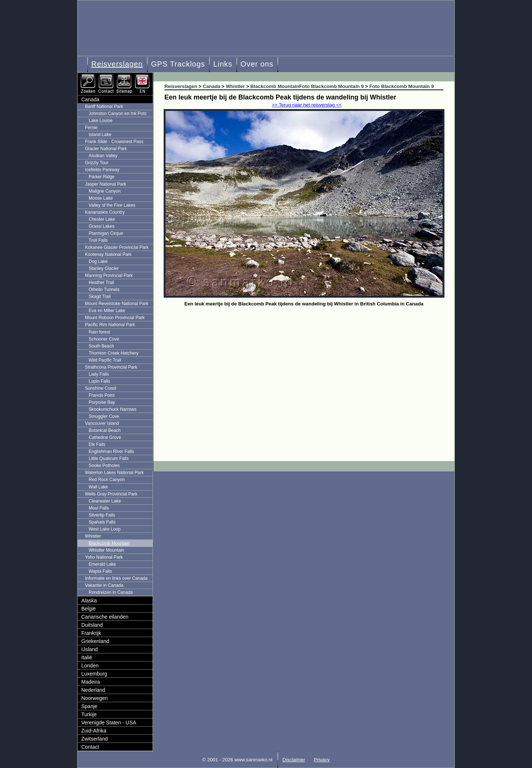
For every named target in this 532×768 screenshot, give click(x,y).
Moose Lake (101, 198)
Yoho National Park (104, 557)
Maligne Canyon (105, 191)
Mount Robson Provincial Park (115, 318)
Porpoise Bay (102, 402)
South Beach (101, 346)
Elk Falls (97, 444)
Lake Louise (101, 121)
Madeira (91, 682)
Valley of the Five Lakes (112, 205)
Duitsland (92, 625)
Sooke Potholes (104, 466)
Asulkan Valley (103, 156)
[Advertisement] (309, 364)
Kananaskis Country (105, 212)
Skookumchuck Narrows (112, 409)
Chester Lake (102, 219)
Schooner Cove (104, 339)
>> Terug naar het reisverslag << (307, 105)
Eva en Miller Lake (107, 311)
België (88, 609)
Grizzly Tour (97, 163)
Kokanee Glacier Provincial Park (117, 247)
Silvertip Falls (102, 515)
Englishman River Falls (111, 451)
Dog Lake (98, 261)
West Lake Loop (105, 529)
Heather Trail (101, 282)
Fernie (91, 128)
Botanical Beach (105, 430)
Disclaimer (294, 760)
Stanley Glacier (104, 268)
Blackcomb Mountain (109, 543)
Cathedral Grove (105, 437)
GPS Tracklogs (178, 64)
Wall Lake (98, 487)
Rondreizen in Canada (111, 592)
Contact (90, 747)
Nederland (93, 690)
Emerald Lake (102, 564)
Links (223, 64)
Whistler (93, 536)
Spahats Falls (102, 522)
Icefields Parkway (102, 170)
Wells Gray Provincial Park (111, 494)
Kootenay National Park (108, 254)
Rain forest (99, 332)
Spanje (89, 706)
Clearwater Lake (105, 501)
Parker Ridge (102, 177)
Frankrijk (91, 633)
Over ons (257, 64)
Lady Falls (99, 374)
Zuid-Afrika (94, 731)
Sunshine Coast (101, 388)
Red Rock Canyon (107, 480)
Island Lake (100, 135)
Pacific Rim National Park (110, 325)
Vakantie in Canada (104, 585)
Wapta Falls (100, 571)
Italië (87, 657)
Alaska (89, 600)
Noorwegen (95, 698)
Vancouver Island (102, 423)
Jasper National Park (105, 184)
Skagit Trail (100, 297)
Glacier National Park (106, 149)
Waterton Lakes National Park (114, 473)
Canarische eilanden (105, 617)
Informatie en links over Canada (116, 578)
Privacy (322, 760)
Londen (90, 666)
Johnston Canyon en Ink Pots (118, 114)
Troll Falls (98, 240)
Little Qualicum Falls (109, 459)
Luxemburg (94, 674)
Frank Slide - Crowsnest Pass (114, 142)
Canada (90, 99)
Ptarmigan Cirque (106, 233)
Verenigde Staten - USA (109, 723)
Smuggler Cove (104, 416)
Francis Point (102, 395)
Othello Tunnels (104, 290)
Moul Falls (99, 508)
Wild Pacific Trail (105, 360)
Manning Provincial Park (109, 275)
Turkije (89, 714)
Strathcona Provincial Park (111, 367)
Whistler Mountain (106, 550)
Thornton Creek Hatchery (114, 353)
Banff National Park (104, 106)
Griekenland (95, 641)
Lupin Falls (99, 381)
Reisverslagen (117, 64)
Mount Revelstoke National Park (117, 304)
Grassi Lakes (102, 226)
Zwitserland (95, 739)
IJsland (89, 649)
